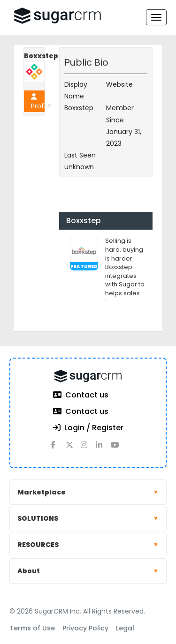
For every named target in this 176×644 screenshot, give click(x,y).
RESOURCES (88, 545)
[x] (73, 449)
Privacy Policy (85, 628)
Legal (125, 628)
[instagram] (88, 449)
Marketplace (88, 492)
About (88, 571)
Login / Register (88, 428)
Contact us (81, 395)
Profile (38, 102)
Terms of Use (32, 628)
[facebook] (58, 449)
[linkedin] (103, 449)
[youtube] (118, 449)
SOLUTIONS (88, 518)
